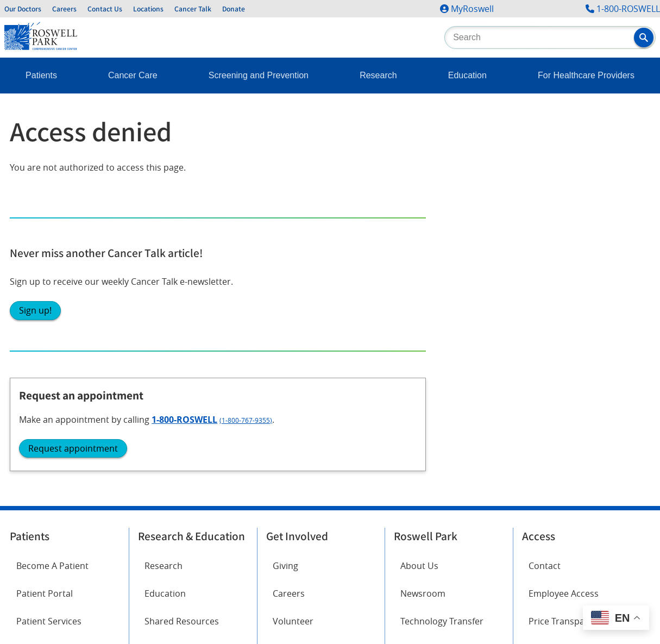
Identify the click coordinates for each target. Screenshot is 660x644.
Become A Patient (52, 268)
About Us (419, 268)
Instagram (37, 431)
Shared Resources (182, 324)
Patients (41, 75)
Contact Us (105, 9)
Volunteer (293, 324)
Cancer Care (133, 75)
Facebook (36, 401)
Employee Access (564, 296)
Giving (285, 268)
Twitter (152, 401)
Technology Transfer (442, 324)
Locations (148, 9)
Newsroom (423, 296)
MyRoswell (472, 9)
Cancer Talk (193, 9)
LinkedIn (33, 461)
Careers (64, 9)
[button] (644, 37)
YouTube (156, 431)
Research (378, 75)
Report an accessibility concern (435, 523)
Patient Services (49, 324)
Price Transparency (568, 324)
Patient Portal (45, 296)
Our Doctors (23, 9)
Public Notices (429, 352)
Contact (545, 268)
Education (467, 75)
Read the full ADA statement (319, 523)
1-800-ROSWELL (628, 9)
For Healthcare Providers (586, 75)
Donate (234, 9)
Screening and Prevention (259, 75)
